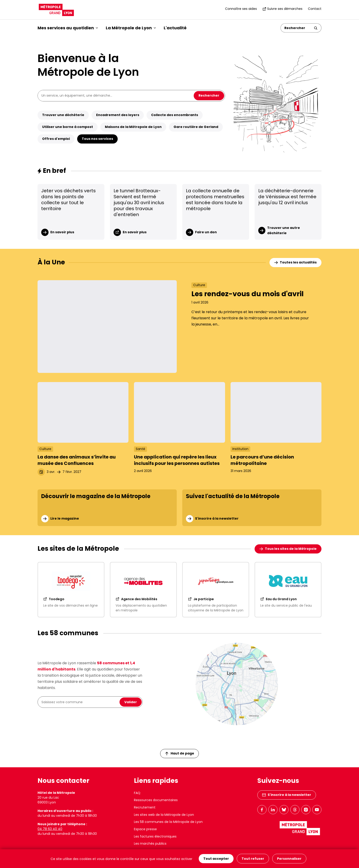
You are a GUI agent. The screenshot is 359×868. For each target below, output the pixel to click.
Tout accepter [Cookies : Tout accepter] (216, 859)
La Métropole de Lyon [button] (131, 28)
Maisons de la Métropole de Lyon (133, 127)
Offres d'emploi (56, 139)
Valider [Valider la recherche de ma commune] (131, 702)
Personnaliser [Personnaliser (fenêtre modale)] (289, 859)
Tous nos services (97, 139)
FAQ (137, 793)
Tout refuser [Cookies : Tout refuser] (253, 859)
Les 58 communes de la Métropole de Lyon (168, 822)
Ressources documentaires (156, 800)
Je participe (201, 599)
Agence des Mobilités (136, 599)
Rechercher (209, 95)
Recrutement (145, 807)
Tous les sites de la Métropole (288, 549)
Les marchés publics (150, 844)
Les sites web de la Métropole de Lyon (164, 815)
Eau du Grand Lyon (279, 599)
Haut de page (180, 753)
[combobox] (80, 702)
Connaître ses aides (241, 9)
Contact (315, 9)
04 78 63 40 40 (50, 829)
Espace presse (145, 829)
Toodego (54, 599)
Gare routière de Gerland (196, 127)
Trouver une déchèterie (63, 115)
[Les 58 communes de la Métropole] (237, 684)
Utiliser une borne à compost (68, 127)
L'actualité (175, 28)
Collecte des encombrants (175, 115)
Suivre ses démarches (282, 9)
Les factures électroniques (155, 836)
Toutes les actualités (295, 262)
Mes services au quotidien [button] (68, 28)
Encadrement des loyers (118, 115)
